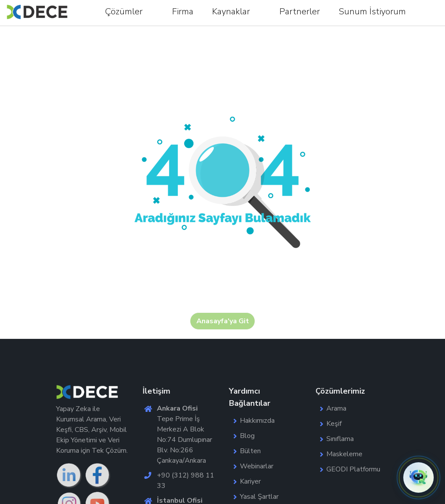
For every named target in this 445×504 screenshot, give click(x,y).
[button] (418, 477)
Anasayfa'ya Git (223, 321)
